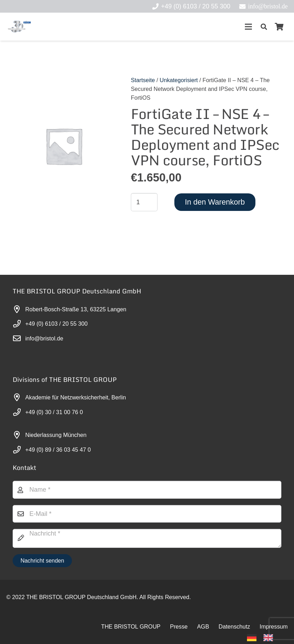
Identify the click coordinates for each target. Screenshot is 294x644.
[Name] (147, 490)
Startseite (143, 80)
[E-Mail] (147, 514)
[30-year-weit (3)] (19, 27)
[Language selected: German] (263, 637)
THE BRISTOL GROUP (131, 626)
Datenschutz (234, 626)
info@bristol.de (44, 338)
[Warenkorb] (279, 27)
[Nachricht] (147, 538)
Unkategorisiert (179, 80)
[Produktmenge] (144, 202)
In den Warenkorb (215, 202)
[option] (270, 638)
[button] (264, 27)
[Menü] (248, 27)
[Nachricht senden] (42, 561)
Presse (179, 626)
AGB (203, 626)
